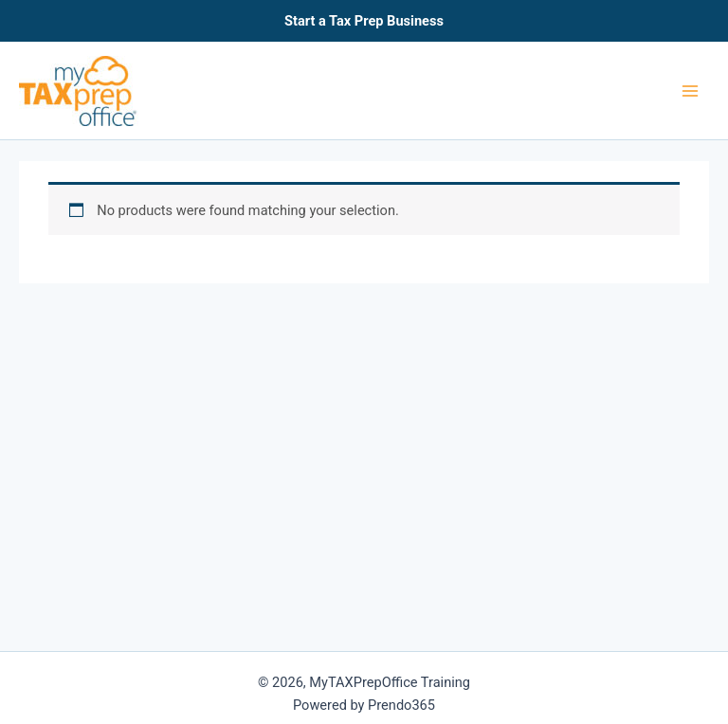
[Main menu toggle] (690, 90)
